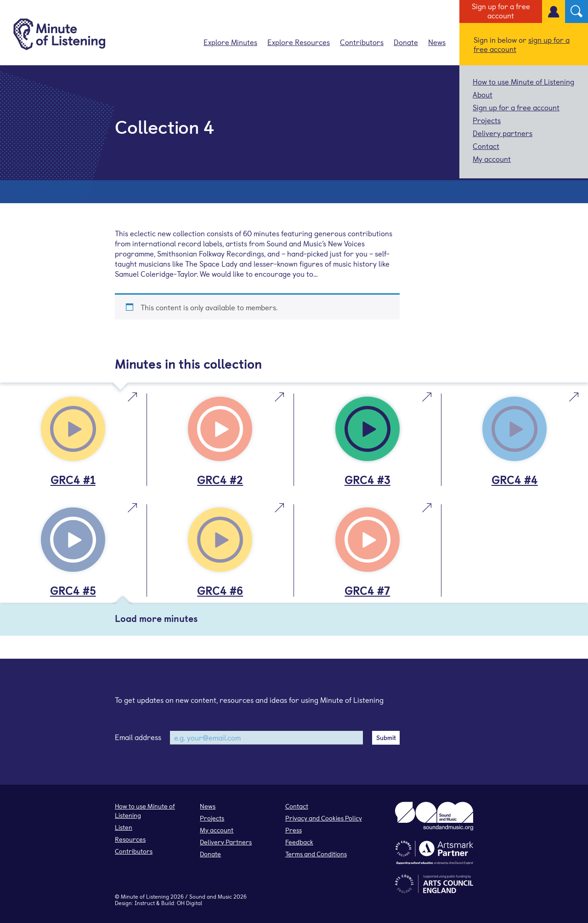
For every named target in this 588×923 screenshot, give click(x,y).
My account (492, 159)
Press (294, 830)
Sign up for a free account (501, 11)
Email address (138, 737)
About (483, 94)
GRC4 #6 (220, 590)
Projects (487, 120)
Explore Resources (299, 42)
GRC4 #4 (515, 479)
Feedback (299, 842)
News (437, 42)
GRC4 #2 (220, 479)
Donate (406, 42)
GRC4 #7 (367, 590)
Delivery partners (503, 133)
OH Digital (189, 903)
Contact (486, 146)
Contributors (362, 42)
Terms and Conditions (316, 854)
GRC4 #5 (73, 590)
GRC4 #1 (73, 479)
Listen (124, 827)
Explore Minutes (230, 42)
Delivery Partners (226, 842)
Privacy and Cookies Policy (324, 818)
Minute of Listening (145, 896)
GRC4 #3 (367, 479)
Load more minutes (156, 618)
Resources (130, 839)
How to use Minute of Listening (523, 81)
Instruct (145, 903)
